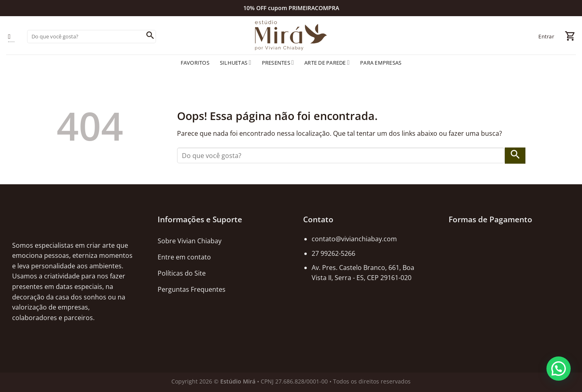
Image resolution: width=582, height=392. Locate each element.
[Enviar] (150, 36)
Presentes (278, 62)
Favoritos (195, 63)
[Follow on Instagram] (11, 37)
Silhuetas (236, 62)
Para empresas (381, 63)
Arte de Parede (327, 62)
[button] (559, 369)
